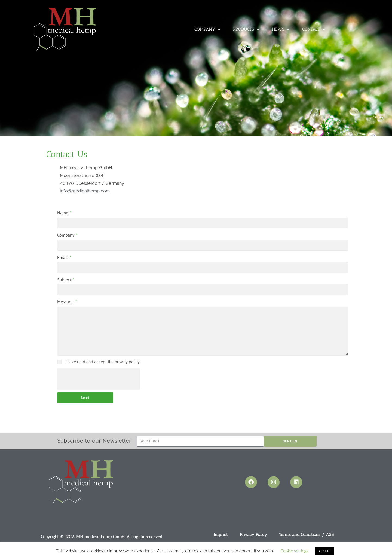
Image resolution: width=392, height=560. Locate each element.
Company (207, 29)
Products (246, 29)
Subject (65, 280)
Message (66, 302)
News (281, 29)
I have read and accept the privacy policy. (103, 362)
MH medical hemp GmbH (100, 537)
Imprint (221, 535)
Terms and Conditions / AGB (306, 535)
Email (63, 257)
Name (63, 213)
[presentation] (99, 379)
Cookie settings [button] (295, 551)
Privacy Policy (253, 535)
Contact (314, 29)
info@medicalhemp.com (85, 191)
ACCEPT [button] (325, 551)
